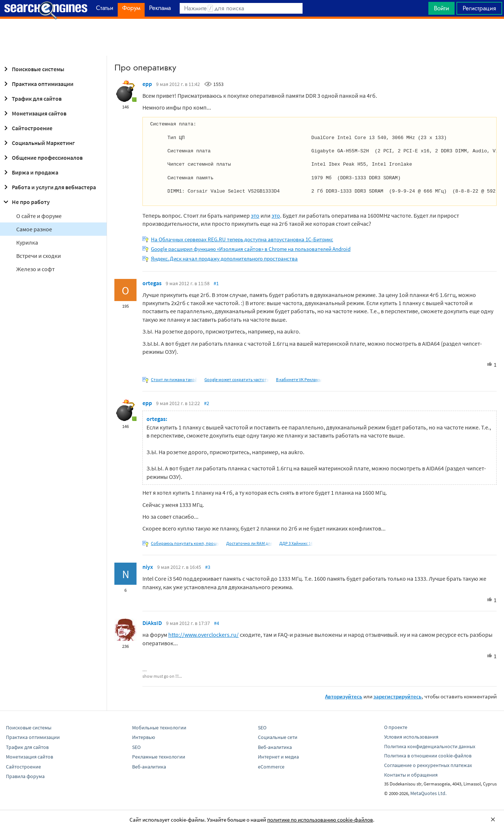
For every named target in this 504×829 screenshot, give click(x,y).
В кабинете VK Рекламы (299, 379)
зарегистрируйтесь (398, 696)
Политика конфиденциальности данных (430, 746)
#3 (208, 567)
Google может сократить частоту (237, 379)
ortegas (152, 283)
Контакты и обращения (411, 775)
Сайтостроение (27, 128)
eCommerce (271, 767)
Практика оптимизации (37, 84)
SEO (136, 747)
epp (147, 84)
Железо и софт (35, 269)
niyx (148, 567)
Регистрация (479, 8)
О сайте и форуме (39, 216)
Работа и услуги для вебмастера (49, 187)
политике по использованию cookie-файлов (320, 820)
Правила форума (25, 776)
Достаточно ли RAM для (249, 543)
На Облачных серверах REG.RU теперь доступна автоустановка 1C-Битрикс (242, 239)
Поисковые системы (33, 69)
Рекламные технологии (159, 757)
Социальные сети (278, 737)
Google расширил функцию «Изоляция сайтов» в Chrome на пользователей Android (251, 249)
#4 (217, 623)
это (255, 215)
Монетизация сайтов (34, 113)
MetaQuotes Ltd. (428, 793)
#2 (207, 403)
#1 (216, 283)
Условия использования (411, 737)
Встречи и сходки (39, 256)
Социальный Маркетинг (38, 143)
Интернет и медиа (278, 757)
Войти (441, 8)
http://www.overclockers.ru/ (203, 635)
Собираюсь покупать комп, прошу (185, 543)
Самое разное (34, 229)
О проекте (396, 727)
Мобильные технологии (159, 728)
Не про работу (26, 202)
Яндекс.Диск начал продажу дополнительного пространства (224, 258)
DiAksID (152, 623)
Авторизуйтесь (344, 696)
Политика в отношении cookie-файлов (428, 756)
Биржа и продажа (30, 172)
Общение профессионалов (42, 158)
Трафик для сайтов (32, 99)
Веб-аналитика (149, 767)
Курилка (27, 242)
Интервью (144, 737)
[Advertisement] (252, 37)
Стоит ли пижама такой (174, 379)
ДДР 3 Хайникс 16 (296, 543)
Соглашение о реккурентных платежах (428, 765)
